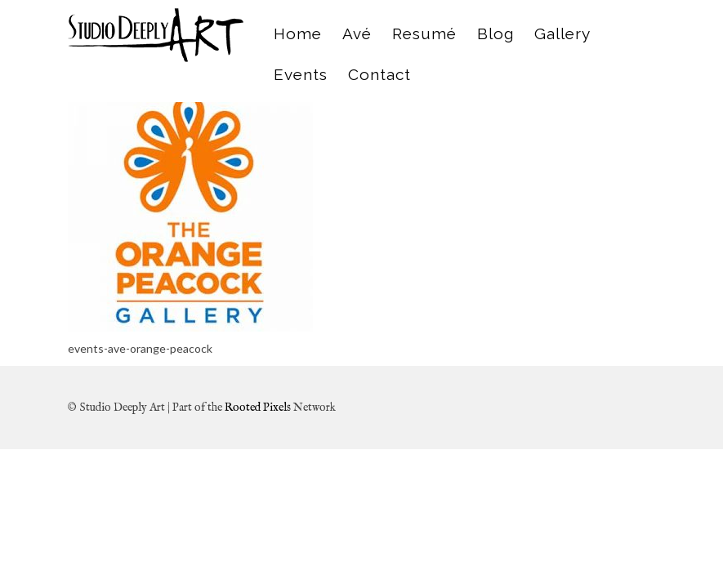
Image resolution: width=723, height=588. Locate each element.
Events (301, 74)
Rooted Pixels (258, 408)
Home (298, 33)
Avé (357, 33)
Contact (379, 74)
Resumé (424, 33)
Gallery (562, 33)
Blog (495, 33)
